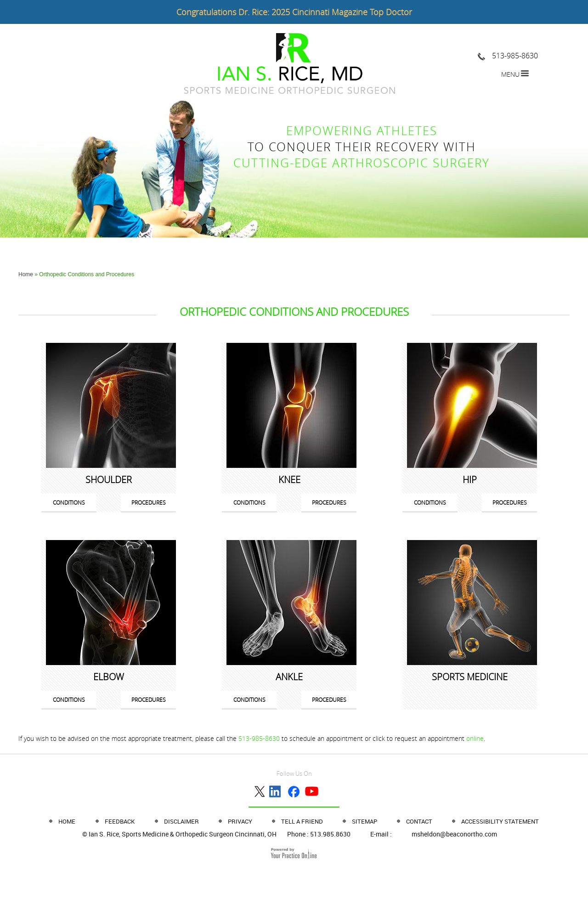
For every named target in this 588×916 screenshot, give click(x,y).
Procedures (149, 502)
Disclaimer (182, 821)
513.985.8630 (330, 834)
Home (26, 274)
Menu (510, 74)
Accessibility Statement (500, 821)
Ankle (289, 677)
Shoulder (109, 480)
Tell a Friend (303, 821)
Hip (470, 480)
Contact (420, 821)
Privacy (241, 821)
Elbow (109, 677)
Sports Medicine (470, 677)
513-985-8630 (515, 56)
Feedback (120, 821)
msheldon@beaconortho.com (454, 834)
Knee (289, 480)
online (475, 738)
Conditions (69, 502)
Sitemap (365, 821)
